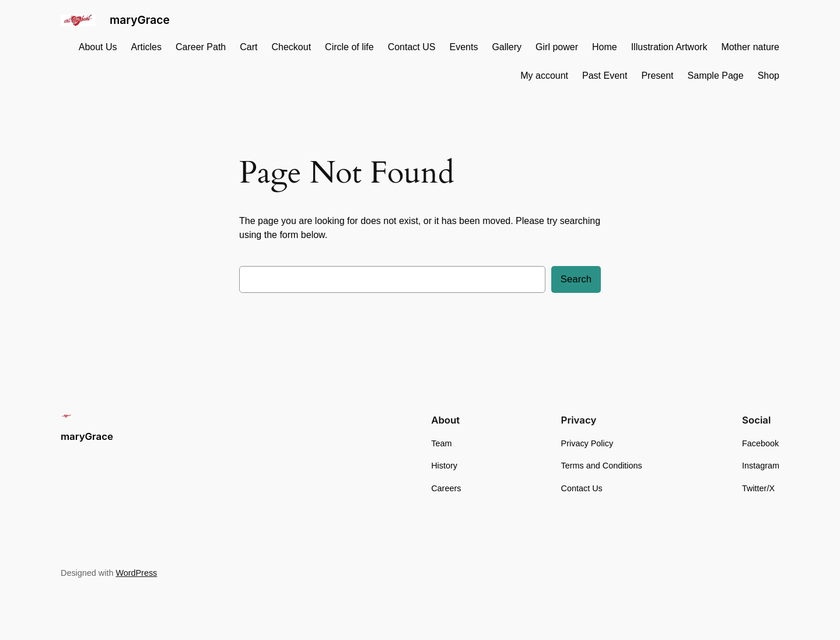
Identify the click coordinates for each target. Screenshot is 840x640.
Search (576, 279)
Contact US (412, 47)
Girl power (557, 47)
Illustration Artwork (669, 47)
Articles (146, 47)
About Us (98, 47)
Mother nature (750, 47)
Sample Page (716, 76)
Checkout (291, 47)
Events (463, 47)
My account (544, 76)
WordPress (136, 573)
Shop (769, 76)
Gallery (507, 47)
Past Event (605, 76)
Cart (249, 47)
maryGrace (140, 20)
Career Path (201, 47)
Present (657, 76)
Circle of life (349, 47)
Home (605, 47)
